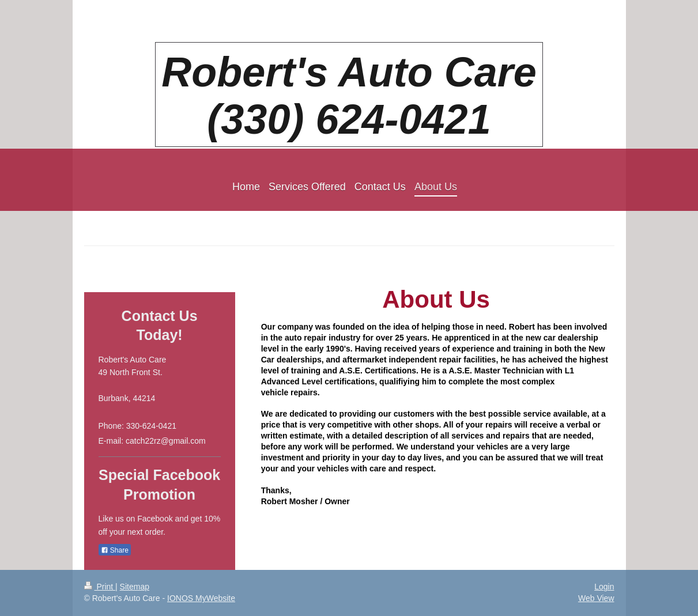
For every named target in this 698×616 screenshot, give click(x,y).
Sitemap (135, 587)
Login (604, 587)
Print (100, 587)
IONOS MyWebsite (201, 598)
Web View (596, 598)
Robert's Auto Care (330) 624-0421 (349, 96)
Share (115, 550)
